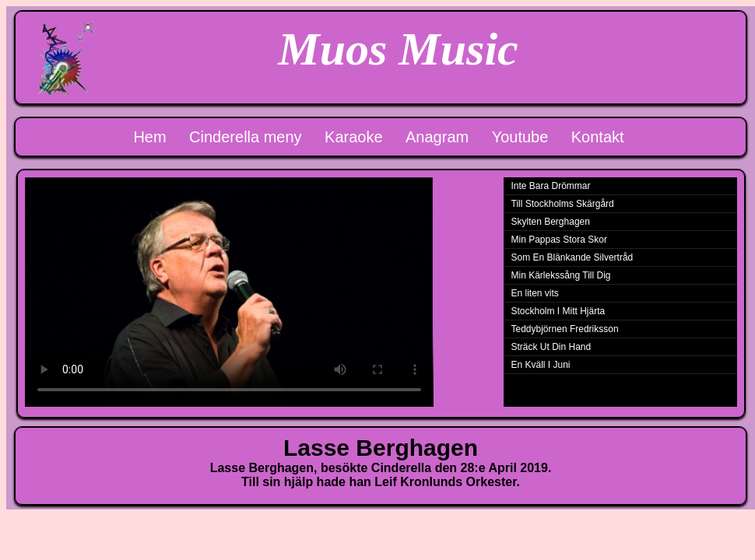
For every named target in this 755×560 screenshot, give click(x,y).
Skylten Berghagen (551, 222)
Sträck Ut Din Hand (551, 347)
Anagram (437, 137)
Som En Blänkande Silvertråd (572, 257)
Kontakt (598, 137)
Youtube (520, 137)
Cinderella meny (246, 137)
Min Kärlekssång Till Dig (561, 275)
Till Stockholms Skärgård (563, 204)
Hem (149, 137)
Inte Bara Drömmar (551, 186)
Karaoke (354, 137)
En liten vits (535, 293)
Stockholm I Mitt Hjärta (558, 311)
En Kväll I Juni (541, 365)
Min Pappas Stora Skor (559, 240)
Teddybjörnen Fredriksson (565, 329)
